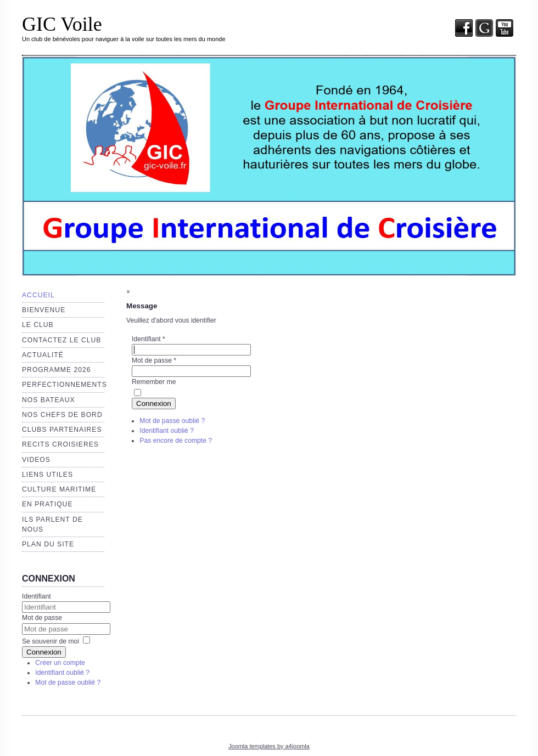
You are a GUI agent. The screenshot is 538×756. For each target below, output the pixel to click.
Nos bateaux (49, 400)
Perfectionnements (65, 385)
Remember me (154, 382)
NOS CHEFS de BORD (62, 415)
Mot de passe (42, 618)
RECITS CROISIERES (60, 444)
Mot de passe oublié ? (68, 682)
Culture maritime (59, 489)
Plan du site (48, 544)
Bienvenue (44, 310)
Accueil (38, 295)
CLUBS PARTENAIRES (62, 430)
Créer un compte (60, 663)
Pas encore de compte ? (176, 441)
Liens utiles (47, 475)
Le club (38, 325)
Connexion (44, 652)
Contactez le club (61, 340)
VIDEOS (36, 460)
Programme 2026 (56, 370)
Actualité (43, 355)
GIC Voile (62, 24)
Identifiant (37, 596)
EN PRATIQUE (47, 504)
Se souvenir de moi (51, 641)
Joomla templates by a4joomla (269, 746)
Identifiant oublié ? (62, 673)
